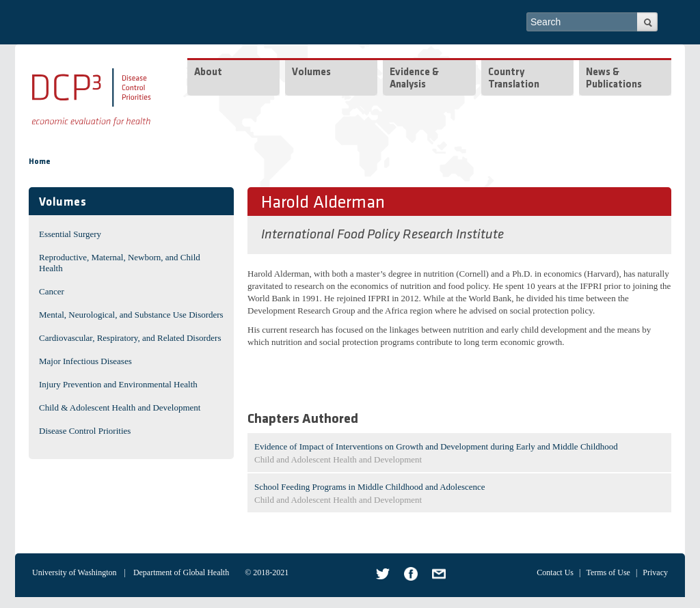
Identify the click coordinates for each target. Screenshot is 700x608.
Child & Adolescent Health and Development (120, 407)
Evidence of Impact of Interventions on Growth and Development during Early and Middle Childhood (436, 446)
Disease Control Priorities (85, 431)
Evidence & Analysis (414, 79)
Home (40, 162)
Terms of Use (608, 572)
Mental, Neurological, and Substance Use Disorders (131, 315)
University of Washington (74, 572)
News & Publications (614, 79)
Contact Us (555, 572)
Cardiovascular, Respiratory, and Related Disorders (130, 338)
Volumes (311, 73)
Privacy (655, 572)
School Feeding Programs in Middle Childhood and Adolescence (370, 487)
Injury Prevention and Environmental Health (118, 384)
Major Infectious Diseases (85, 361)
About (208, 73)
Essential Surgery (70, 234)
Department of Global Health (181, 572)
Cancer (52, 291)
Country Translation (514, 79)
